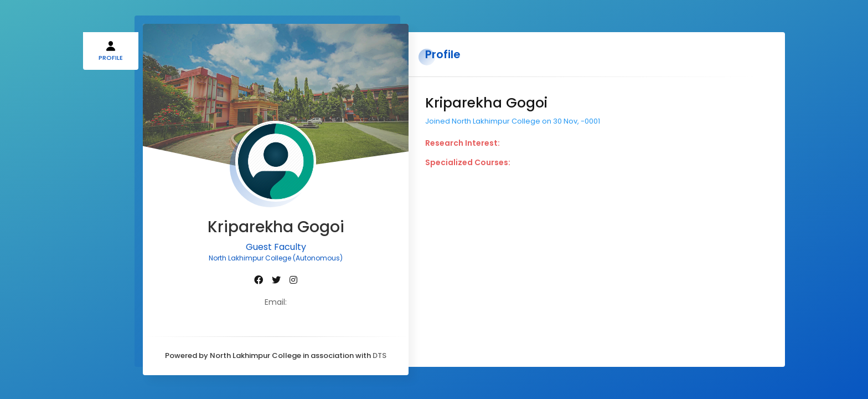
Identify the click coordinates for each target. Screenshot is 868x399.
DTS (379, 355)
